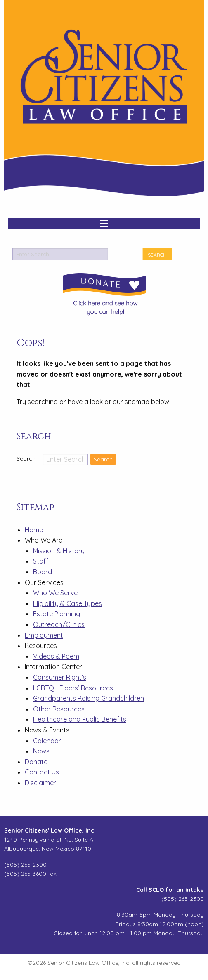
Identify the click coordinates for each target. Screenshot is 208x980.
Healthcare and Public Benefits (80, 719)
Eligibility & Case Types (67, 603)
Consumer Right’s (60, 677)
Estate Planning (57, 614)
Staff (41, 561)
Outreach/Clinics (59, 624)
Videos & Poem (56, 656)
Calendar (47, 741)
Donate (36, 762)
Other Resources (59, 709)
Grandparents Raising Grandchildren (89, 698)
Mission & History (59, 551)
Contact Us (42, 772)
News (41, 751)
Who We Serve (55, 593)
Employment (44, 635)
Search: (27, 458)
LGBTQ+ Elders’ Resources (73, 688)
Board (43, 572)
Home (34, 530)
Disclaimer (40, 783)
